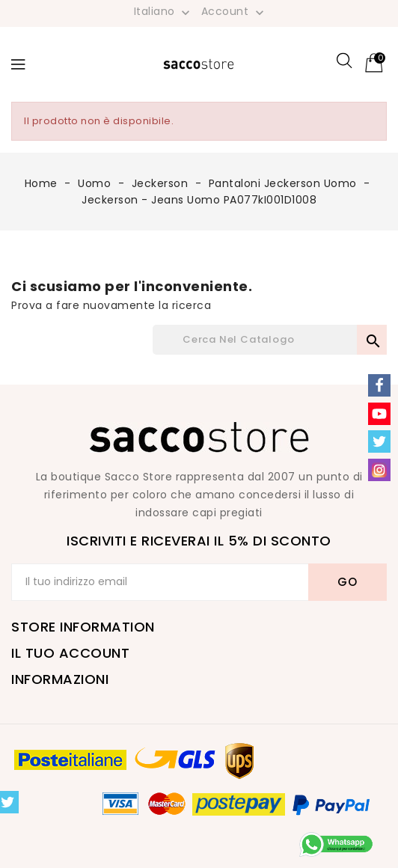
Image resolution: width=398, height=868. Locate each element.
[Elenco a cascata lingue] (164, 11)
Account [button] (234, 12)
